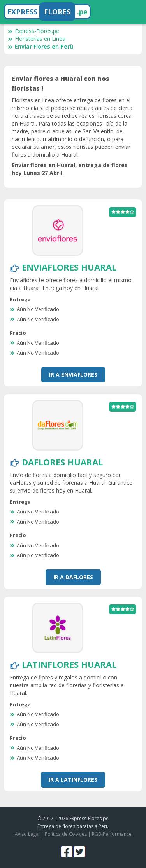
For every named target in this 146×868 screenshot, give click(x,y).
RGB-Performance (112, 834)
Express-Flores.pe (33, 31)
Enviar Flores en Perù (40, 46)
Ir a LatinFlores (73, 780)
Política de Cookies (66, 834)
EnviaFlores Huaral (69, 267)
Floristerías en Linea (37, 39)
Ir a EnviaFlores (73, 375)
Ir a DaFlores (73, 577)
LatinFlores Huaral (69, 664)
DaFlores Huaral (62, 462)
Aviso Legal (27, 834)
